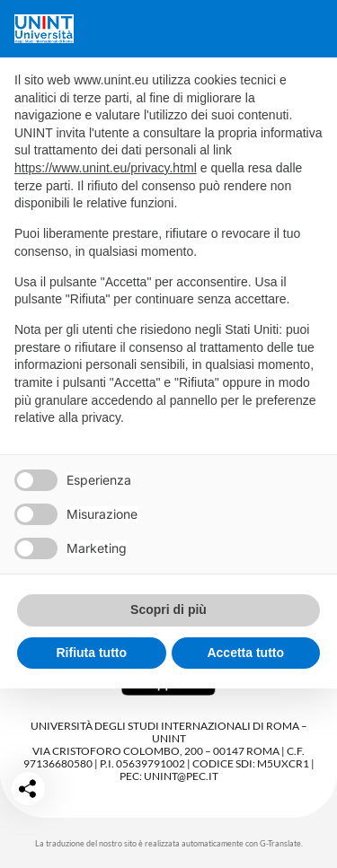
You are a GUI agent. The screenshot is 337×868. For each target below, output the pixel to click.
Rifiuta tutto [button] (91, 653)
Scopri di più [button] (168, 609)
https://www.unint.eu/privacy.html (106, 168)
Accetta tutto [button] (245, 653)
